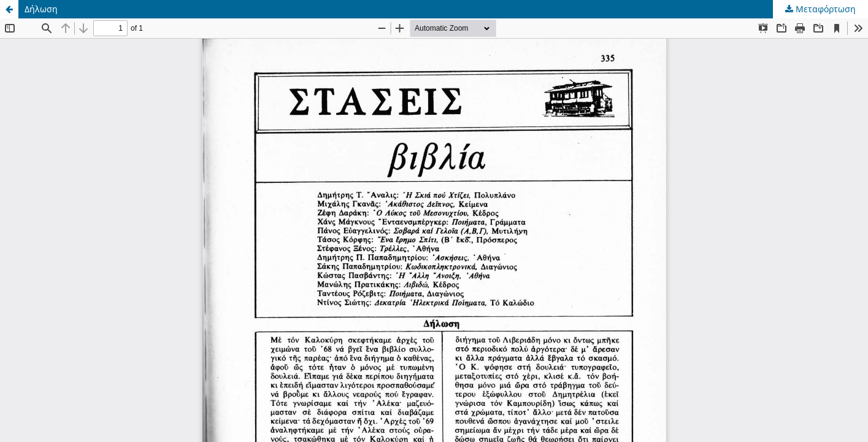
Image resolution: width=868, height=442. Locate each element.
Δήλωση (41, 9)
